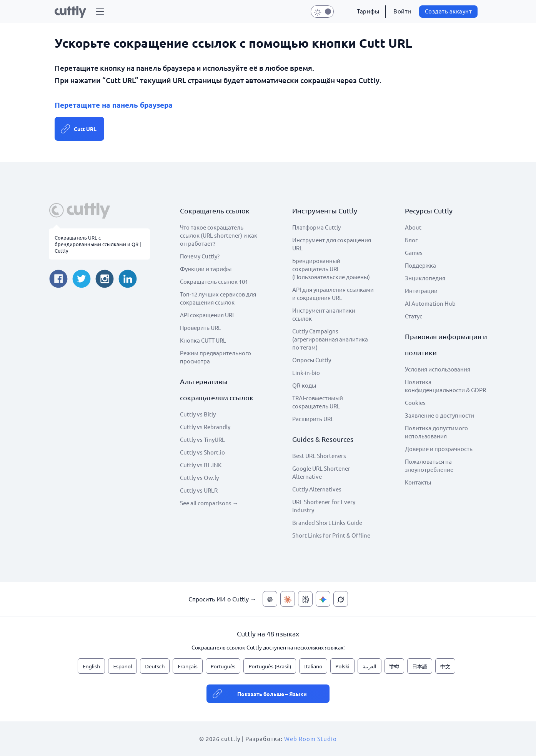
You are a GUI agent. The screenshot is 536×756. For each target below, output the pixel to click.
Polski (342, 666)
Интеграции (421, 291)
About (413, 227)
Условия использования (438, 369)
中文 (445, 666)
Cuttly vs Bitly (198, 414)
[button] (100, 12)
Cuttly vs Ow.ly (199, 477)
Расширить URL (313, 419)
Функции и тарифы (206, 269)
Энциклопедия (425, 278)
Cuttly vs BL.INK (201, 465)
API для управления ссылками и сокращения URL (333, 293)
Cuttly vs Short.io (202, 452)
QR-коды (304, 385)
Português (223, 666)
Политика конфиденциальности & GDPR (445, 386)
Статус (414, 316)
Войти (402, 11)
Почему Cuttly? (200, 256)
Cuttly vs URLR (199, 490)
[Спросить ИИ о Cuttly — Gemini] (323, 599)
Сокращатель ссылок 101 (214, 281)
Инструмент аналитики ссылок (324, 314)
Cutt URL (85, 129)
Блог (411, 240)
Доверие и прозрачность (439, 449)
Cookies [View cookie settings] (415, 402)
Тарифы (368, 11)
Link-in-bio (306, 372)
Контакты (418, 482)
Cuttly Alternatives (317, 489)
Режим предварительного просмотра (216, 357)
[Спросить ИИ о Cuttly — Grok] (341, 599)
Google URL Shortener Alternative (321, 472)
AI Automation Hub (430, 303)
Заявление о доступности (439, 415)
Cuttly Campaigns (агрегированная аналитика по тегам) (330, 339)
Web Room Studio (310, 739)
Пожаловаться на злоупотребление (429, 465)
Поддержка (420, 265)
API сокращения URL (208, 315)
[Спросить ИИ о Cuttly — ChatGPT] (270, 599)
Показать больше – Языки (272, 694)
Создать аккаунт (449, 11)
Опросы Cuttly (312, 360)
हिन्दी (394, 666)
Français (187, 666)
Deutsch (155, 666)
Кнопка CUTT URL (203, 340)
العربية (370, 666)
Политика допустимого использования (436, 432)
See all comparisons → (209, 503)
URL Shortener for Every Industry (324, 506)
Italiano (313, 666)
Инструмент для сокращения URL (332, 244)
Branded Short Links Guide (327, 522)
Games (414, 252)
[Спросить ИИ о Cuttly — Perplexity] (305, 599)
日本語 (420, 666)
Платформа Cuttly (316, 227)
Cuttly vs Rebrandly (205, 427)
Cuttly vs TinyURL (202, 439)
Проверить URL (201, 327)
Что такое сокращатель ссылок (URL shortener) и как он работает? (219, 235)
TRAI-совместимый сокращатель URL (318, 402)
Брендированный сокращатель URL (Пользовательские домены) (331, 269)
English (91, 666)
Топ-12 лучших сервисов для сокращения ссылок (218, 298)
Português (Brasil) (270, 666)
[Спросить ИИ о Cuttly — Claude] (288, 599)
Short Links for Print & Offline (331, 535)
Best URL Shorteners (319, 455)
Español (122, 666)
